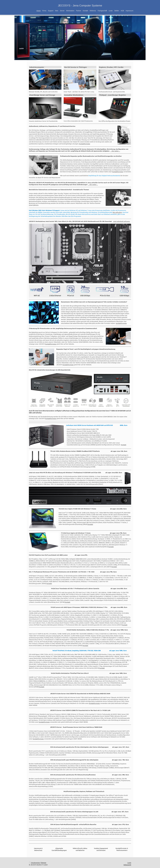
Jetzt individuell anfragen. (121, 221)
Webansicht (127, 865)
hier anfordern (117, 212)
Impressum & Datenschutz (38, 849)
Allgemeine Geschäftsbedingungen (59, 849)
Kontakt (124, 445)
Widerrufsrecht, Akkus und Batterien (80, 849)
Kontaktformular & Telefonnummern (122, 849)
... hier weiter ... (115, 151)
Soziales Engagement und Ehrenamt (101, 849)
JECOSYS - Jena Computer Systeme (80, 6)
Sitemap (44, 863)
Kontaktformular (85, 144)
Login (129, 863)
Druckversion (34, 863)
